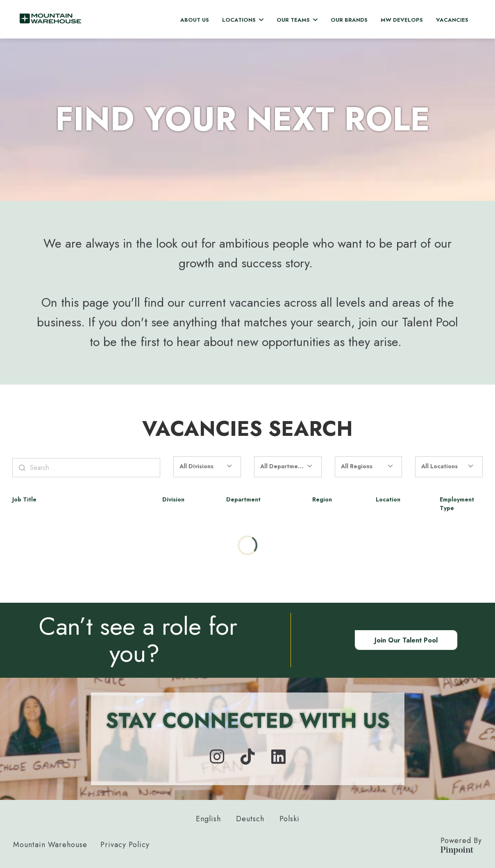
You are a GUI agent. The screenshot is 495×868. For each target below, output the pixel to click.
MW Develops (402, 20)
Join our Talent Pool (406, 640)
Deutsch (250, 819)
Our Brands (349, 20)
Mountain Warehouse (50, 845)
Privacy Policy (125, 845)
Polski (290, 819)
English (208, 819)
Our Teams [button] (297, 20)
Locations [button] (243, 20)
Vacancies (452, 20)
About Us (195, 20)
